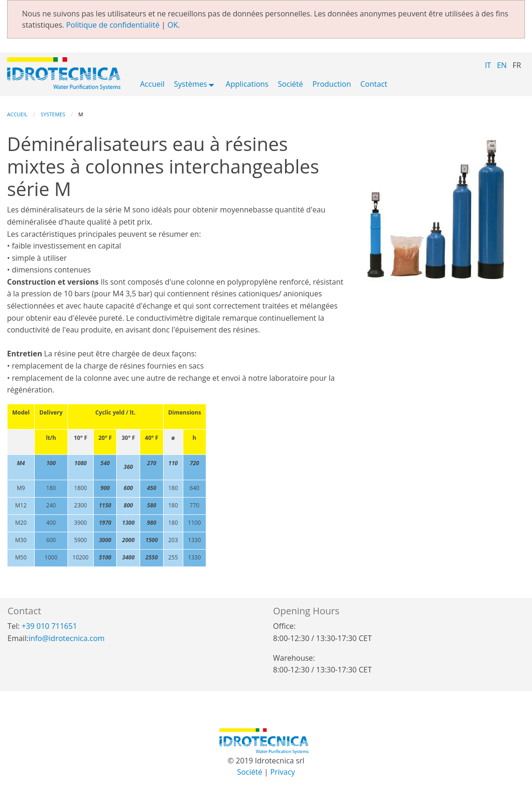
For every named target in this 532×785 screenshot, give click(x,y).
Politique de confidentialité (113, 25)
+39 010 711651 (49, 626)
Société (291, 85)
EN (502, 65)
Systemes (53, 114)
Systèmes (191, 85)
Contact (374, 85)
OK (172, 25)
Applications (247, 85)
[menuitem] (152, 86)
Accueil (152, 85)
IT (488, 65)
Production (332, 85)
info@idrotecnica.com (67, 638)
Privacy (283, 772)
